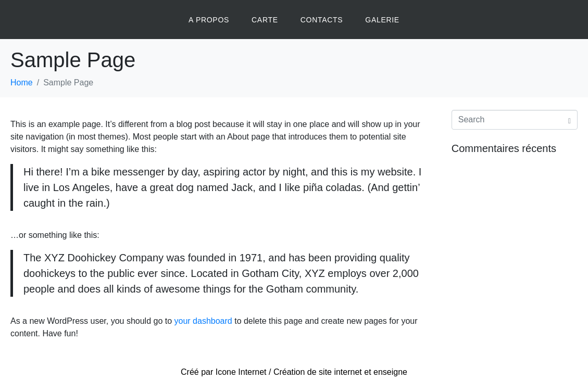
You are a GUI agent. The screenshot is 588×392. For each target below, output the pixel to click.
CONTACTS (322, 20)
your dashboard (203, 321)
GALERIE (382, 20)
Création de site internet (318, 372)
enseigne (390, 372)
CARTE (265, 20)
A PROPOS (209, 20)
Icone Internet (241, 372)
